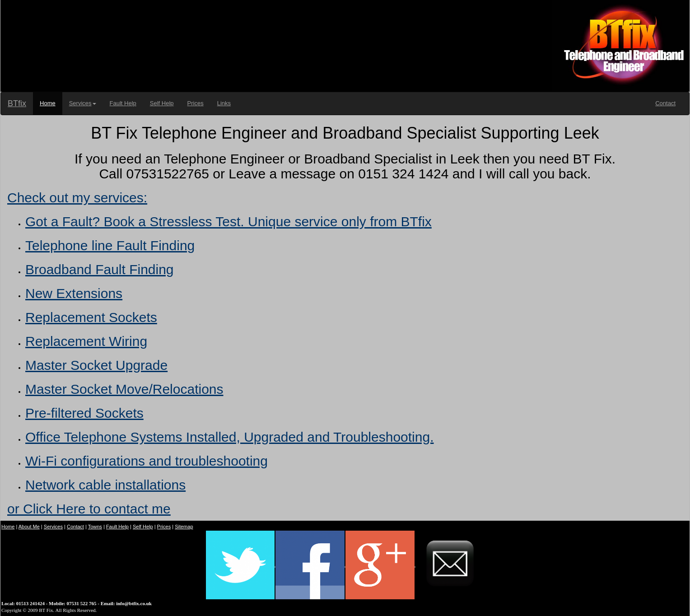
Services (83, 103)
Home (48, 103)
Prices (196, 103)
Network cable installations (105, 485)
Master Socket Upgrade (96, 365)
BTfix (17, 103)
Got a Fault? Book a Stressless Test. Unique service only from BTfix (228, 222)
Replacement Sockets (91, 317)
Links (224, 103)
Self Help (162, 103)
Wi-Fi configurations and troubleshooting (147, 461)
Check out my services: (77, 198)
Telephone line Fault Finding (110, 245)
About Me (29, 527)
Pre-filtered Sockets (84, 413)
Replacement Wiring (86, 341)
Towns (95, 527)
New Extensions (74, 293)
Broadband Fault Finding (100, 269)
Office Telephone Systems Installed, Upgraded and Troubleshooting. (229, 437)
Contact (665, 103)
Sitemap (184, 527)
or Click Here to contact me (89, 509)
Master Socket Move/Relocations (124, 389)
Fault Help (123, 103)
